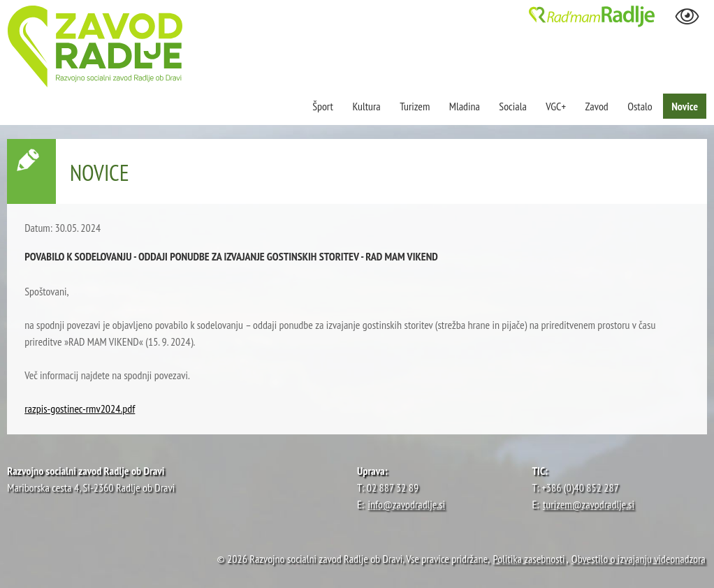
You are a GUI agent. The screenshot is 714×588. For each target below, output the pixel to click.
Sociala (512, 106)
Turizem (415, 106)
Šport (324, 106)
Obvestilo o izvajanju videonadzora (639, 559)
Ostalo (640, 106)
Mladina (465, 106)
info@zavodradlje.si (407, 504)
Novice (685, 106)
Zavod (597, 106)
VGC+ (556, 106)
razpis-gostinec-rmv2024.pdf (80, 409)
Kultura (366, 106)
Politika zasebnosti (529, 559)
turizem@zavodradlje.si (589, 504)
